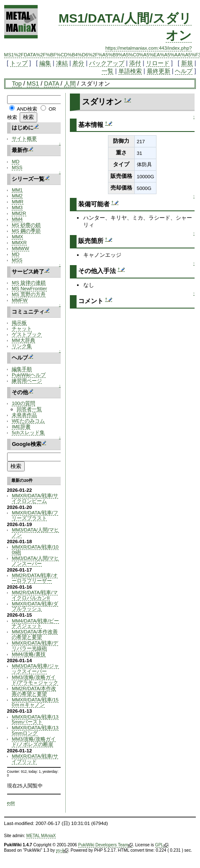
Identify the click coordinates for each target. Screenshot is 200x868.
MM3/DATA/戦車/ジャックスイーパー (35, 668)
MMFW (20, 300)
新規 (187, 63)
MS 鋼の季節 (26, 231)
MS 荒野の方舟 (29, 294)
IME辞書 (21, 426)
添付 (135, 63)
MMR (18, 201)
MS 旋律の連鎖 (29, 282)
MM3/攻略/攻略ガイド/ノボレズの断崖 (33, 741)
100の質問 (23, 403)
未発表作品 (24, 415)
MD (15, 161)
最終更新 (159, 71)
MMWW (20, 248)
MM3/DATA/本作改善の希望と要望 (35, 634)
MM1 (17, 190)
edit (11, 803)
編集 (45, 63)
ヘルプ (184, 71)
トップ (19, 63)
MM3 (17, 207)
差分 (78, 63)
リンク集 (22, 346)
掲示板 (19, 323)
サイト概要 (24, 138)
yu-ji (62, 850)
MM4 (17, 219)
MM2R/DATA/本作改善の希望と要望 (34, 691)
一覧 (108, 71)
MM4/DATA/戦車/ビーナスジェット (35, 623)
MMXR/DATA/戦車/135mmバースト (35, 719)
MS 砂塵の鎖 (26, 225)
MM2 (17, 196)
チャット (22, 328)
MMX (17, 237)
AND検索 (27, 109)
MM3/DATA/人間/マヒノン (35, 532)
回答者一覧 (29, 409)
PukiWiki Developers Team (106, 845)
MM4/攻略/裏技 (28, 654)
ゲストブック (27, 334)
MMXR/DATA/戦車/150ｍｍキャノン (35, 702)
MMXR (19, 242)
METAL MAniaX (41, 836)
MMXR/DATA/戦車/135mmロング (35, 730)
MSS (17, 167)
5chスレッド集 (28, 432)
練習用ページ (27, 381)
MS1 (33, 84)
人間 (70, 84)
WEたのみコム (28, 421)
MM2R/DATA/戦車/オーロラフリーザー (35, 578)
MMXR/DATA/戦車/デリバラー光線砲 (35, 645)
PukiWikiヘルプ (29, 375)
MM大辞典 (23, 340)
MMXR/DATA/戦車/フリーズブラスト (35, 515)
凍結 (62, 63)
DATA (51, 84)
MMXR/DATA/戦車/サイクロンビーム (35, 498)
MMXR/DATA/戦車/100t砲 (35, 549)
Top (17, 84)
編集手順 (22, 369)
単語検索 (130, 71)
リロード (158, 63)
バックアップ (107, 63)
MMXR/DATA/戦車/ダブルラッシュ (35, 606)
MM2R (19, 213)
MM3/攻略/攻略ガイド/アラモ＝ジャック (35, 680)
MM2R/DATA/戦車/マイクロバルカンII (35, 595)
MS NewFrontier (29, 288)
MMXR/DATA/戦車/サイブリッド (35, 759)
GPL (162, 845)
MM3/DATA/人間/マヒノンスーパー (35, 561)
